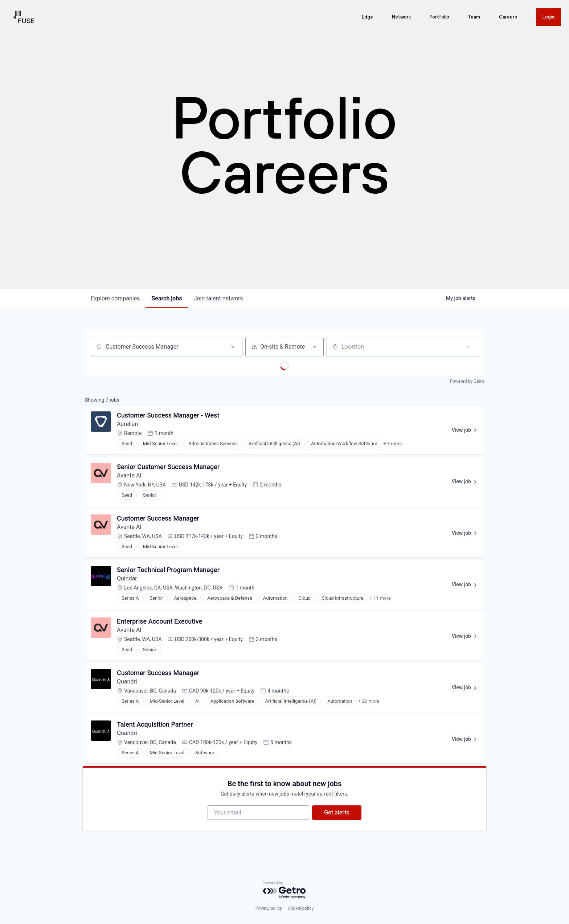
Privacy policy (269, 908)
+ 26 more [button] (369, 701)
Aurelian (127, 424)
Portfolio (439, 17)
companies (115, 298)
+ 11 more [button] (380, 598)
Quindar (127, 578)
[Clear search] (233, 347)
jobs (167, 298)
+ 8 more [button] (392, 443)
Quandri (127, 681)
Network (401, 17)
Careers (508, 17)
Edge (367, 17)
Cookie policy (301, 908)
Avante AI (129, 475)
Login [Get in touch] (548, 17)
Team (474, 17)
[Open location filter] (469, 347)
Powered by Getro (467, 381)
